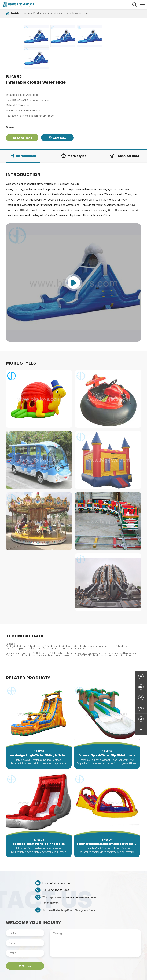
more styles (74, 133)
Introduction (23, 133)
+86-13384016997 (78, 875)
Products (39, 13)
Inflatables (54, 13)
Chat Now (57, 114)
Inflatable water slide (76, 13)
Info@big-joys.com (61, 861)
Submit (25, 944)
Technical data (124, 133)
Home (26, 13)
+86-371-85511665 (58, 868)
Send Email (22, 114)
